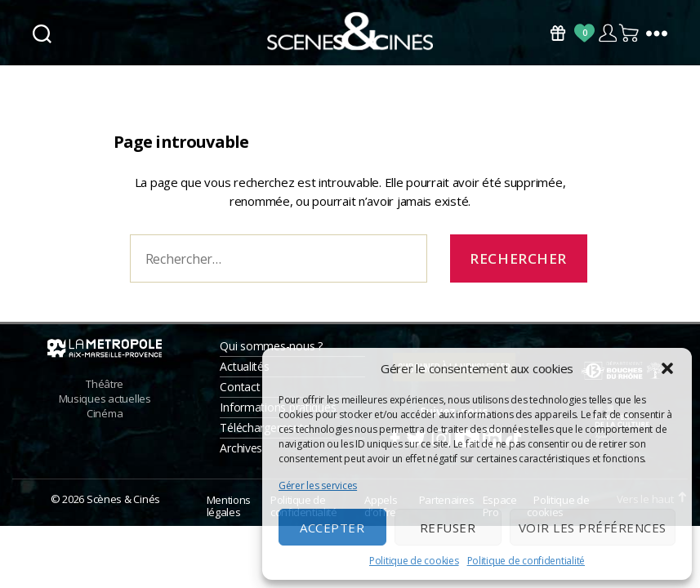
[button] (667, 368)
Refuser (448, 528)
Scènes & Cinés (123, 504)
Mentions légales (229, 511)
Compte (607, 33)
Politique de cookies (414, 561)
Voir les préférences (593, 528)
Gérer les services (318, 486)
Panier (630, 33)
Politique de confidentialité (526, 561)
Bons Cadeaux (558, 33)
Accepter (332, 528)
